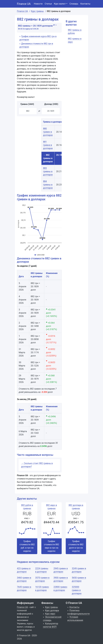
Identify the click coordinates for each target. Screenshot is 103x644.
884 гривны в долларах (48, 185)
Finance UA (24, 4)
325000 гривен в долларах (77, 590)
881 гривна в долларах (48, 145)
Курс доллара (52, 610)
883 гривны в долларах (48, 171)
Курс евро (50, 614)
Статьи (48, 4)
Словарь (74, 4)
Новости (38, 4)
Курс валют (60, 4)
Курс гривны (52, 607)
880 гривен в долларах (48, 132)
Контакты (85, 4)
